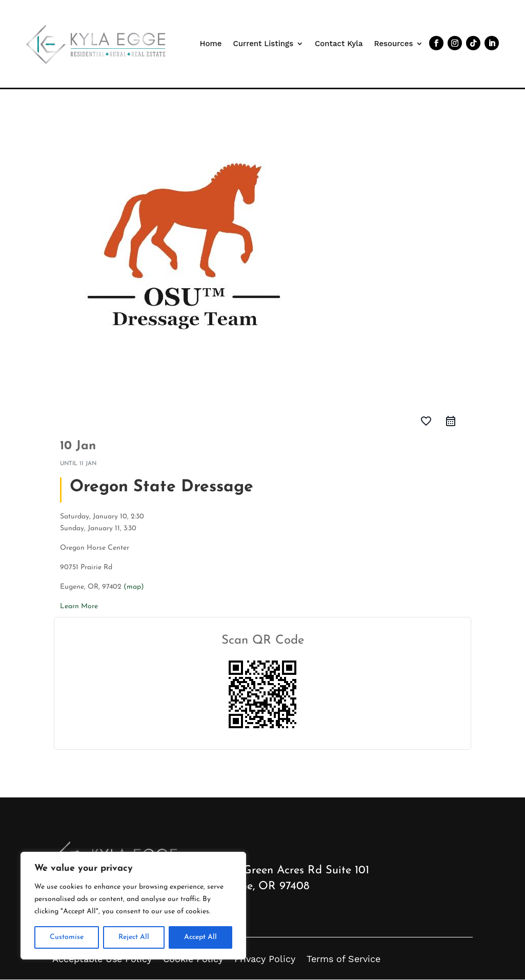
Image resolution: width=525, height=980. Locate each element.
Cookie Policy (193, 959)
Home (211, 44)
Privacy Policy (265, 959)
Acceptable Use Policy (102, 959)
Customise (67, 937)
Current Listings (263, 44)
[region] (133, 906)
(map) (134, 587)
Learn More (79, 606)
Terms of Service (344, 959)
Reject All (134, 937)
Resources (394, 44)
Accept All (200, 937)
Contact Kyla (339, 44)
